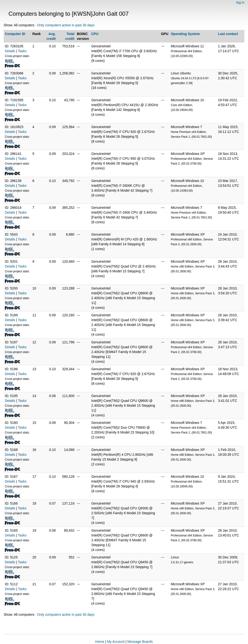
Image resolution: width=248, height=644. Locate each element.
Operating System (185, 34)
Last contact (228, 34)
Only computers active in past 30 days (66, 25)
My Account (116, 642)
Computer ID (15, 34)
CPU (95, 34)
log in (240, 2)
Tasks (22, 51)
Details (10, 51)
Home (100, 642)
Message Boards (140, 642)
